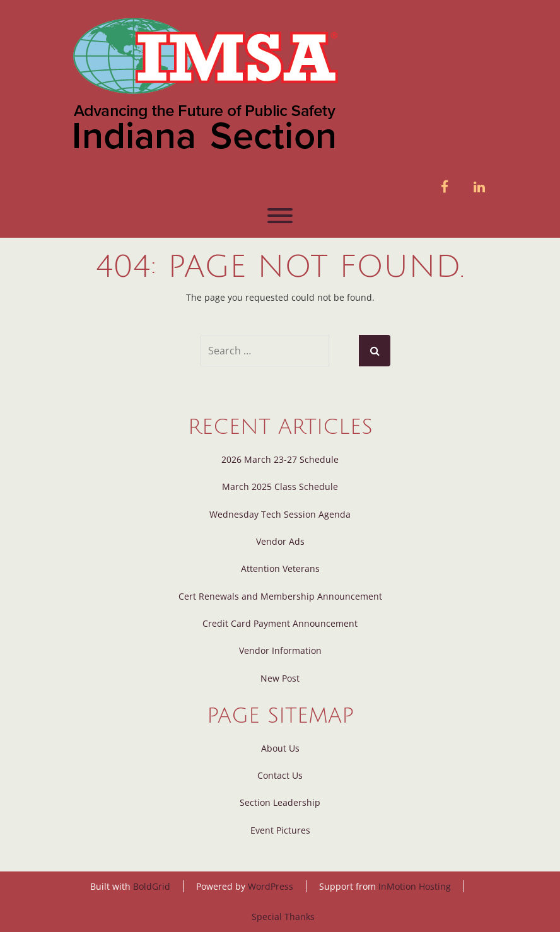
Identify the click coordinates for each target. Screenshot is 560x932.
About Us (280, 748)
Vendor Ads (280, 541)
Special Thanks (283, 917)
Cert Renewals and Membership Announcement (280, 596)
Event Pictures (280, 830)
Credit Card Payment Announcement (280, 623)
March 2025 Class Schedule (280, 486)
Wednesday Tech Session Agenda (280, 514)
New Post (280, 678)
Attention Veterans (280, 568)
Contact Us (280, 775)
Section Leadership (280, 802)
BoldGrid (152, 886)
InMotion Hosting (415, 886)
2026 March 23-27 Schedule (280, 459)
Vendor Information (280, 650)
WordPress (271, 886)
